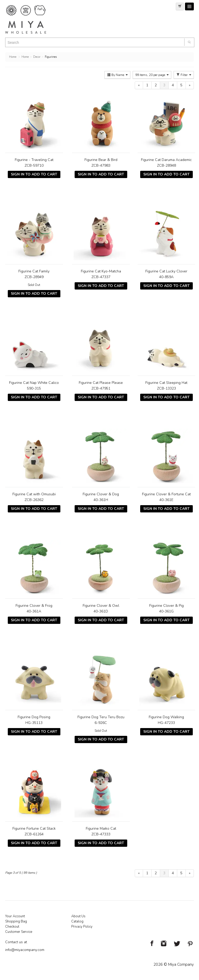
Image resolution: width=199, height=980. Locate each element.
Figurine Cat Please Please (101, 383)
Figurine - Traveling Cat (34, 160)
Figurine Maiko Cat (101, 829)
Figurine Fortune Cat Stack (34, 829)
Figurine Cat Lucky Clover (166, 271)
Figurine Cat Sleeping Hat (166, 383)
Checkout (12, 927)
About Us (78, 916)
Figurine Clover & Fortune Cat (166, 494)
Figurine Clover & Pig (166, 606)
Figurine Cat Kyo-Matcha (101, 271)
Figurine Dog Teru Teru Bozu (101, 717)
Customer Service (19, 932)
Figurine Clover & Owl (101, 606)
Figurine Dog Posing (34, 717)
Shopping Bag (16, 921)
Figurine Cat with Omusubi (34, 494)
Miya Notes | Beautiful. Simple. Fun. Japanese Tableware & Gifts (31, 19)
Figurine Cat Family (34, 271)
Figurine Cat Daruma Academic (166, 160)
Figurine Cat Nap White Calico (34, 383)
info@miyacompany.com (25, 950)
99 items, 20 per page (152, 75)
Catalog (77, 921)
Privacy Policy (82, 927)
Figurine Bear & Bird (101, 160)
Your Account (15, 916)
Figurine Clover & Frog (34, 606)
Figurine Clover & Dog (101, 494)
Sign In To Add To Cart (34, 174)
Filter (184, 75)
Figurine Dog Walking (166, 717)
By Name (117, 75)
